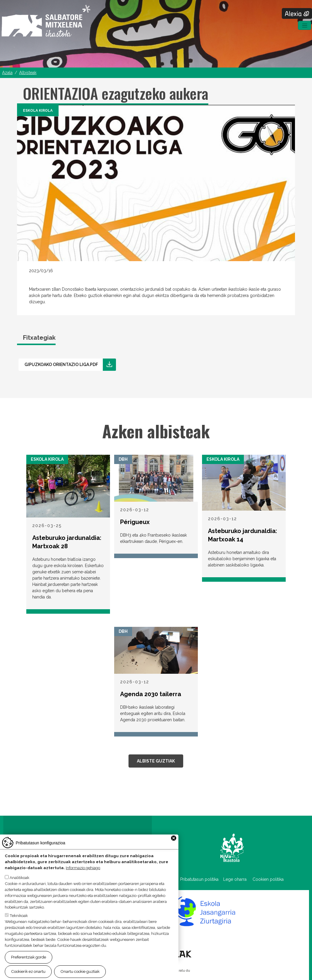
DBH (123, 459)
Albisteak (28, 73)
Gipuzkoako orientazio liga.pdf (61, 365)
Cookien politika (268, 879)
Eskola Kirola (38, 111)
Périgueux (135, 522)
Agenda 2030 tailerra (151, 694)
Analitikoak (19, 881)
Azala (7, 73)
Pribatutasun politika (202, 879)
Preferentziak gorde (29, 960)
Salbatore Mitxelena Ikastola (46, 21)
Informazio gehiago (83, 871)
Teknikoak (19, 919)
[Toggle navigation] (305, 25)
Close (174, 842)
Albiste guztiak (156, 761)
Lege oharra (235, 879)
